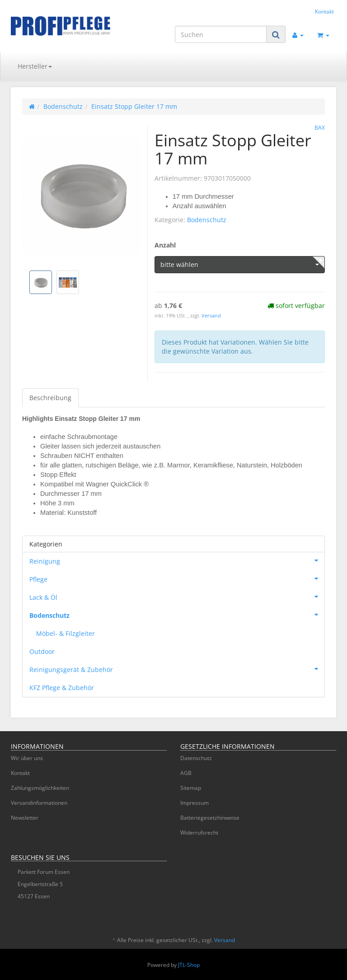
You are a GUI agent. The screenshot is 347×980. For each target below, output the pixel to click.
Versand (211, 316)
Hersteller (35, 66)
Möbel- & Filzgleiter (66, 633)
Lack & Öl (177, 597)
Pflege (177, 579)
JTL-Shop (189, 965)
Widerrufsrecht (199, 833)
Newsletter (25, 818)
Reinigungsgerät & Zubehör (177, 669)
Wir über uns (27, 758)
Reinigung (177, 560)
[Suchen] (221, 34)
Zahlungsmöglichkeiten (40, 788)
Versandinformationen (39, 803)
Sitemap (191, 788)
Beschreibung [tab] (50, 398)
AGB (186, 773)
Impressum (195, 803)
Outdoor (42, 651)
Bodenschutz (207, 220)
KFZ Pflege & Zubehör (62, 688)
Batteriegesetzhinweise (210, 818)
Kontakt (324, 11)
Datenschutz (196, 758)
